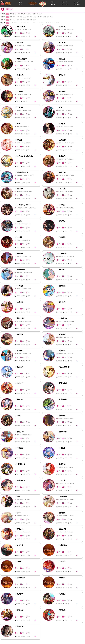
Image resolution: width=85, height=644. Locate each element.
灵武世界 (61, 43)
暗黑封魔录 (20, 270)
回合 (14, 20)
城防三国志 (20, 318)
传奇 (11, 17)
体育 (41, 17)
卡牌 (18, 20)
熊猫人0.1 (20, 432)
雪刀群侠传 (20, 464)
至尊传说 (61, 91)
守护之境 (20, 448)
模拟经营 (23, 14)
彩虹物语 (61, 610)
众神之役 (20, 383)
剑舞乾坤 (20, 626)
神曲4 (18, 513)
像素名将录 (20, 480)
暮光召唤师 (62, 399)
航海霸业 (20, 253)
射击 (24, 20)
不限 (8, 14)
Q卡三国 (19, 545)
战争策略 (18, 14)
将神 (18, 124)
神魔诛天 (61, 156)
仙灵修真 (61, 578)
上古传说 (20, 302)
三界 (60, 108)
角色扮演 (12, 14)
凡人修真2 (62, 124)
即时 (11, 20)
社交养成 (34, 14)
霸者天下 (61, 59)
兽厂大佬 (20, 43)
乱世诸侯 (61, 237)
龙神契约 (61, 561)
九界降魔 (20, 594)
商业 (48, 17)
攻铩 (18, 416)
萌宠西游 (61, 416)
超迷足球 (20, 399)
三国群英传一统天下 (23, 205)
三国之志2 (62, 529)
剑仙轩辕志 (20, 578)
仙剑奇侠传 (62, 432)
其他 (51, 17)
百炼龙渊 (61, 75)
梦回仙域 (20, 610)
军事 (38, 17)
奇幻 (31, 17)
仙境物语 (61, 513)
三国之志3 (62, 480)
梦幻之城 (20, 529)
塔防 (31, 20)
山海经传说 (62, 497)
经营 (28, 20)
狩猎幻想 (61, 334)
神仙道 (19, 140)
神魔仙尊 (20, 75)
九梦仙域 (20, 367)
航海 (45, 17)
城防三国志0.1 (21, 59)
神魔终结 (61, 464)
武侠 (21, 17)
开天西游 (20, 91)
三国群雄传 (62, 318)
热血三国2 (62, 172)
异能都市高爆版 (22, 172)
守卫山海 (61, 270)
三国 (14, 17)
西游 (18, 17)
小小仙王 (61, 448)
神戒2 (18, 497)
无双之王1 (62, 140)
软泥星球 (61, 286)
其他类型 (40, 14)
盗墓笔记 (61, 221)
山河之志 (61, 189)
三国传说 (20, 286)
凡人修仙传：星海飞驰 (24, 156)
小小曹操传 (62, 545)
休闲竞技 (29, 14)
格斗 (21, 20)
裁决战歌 (61, 351)
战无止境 (61, 26)
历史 (35, 17)
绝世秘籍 (61, 594)
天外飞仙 (20, 108)
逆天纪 (19, 561)
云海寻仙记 (62, 253)
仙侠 (24, 17)
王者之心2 (62, 205)
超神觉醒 (61, 302)
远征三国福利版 (64, 367)
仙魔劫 (19, 221)
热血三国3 (20, 189)
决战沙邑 (20, 334)
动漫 (28, 17)
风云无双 (20, 351)
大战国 (19, 237)
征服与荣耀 (62, 383)
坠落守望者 (20, 26)
